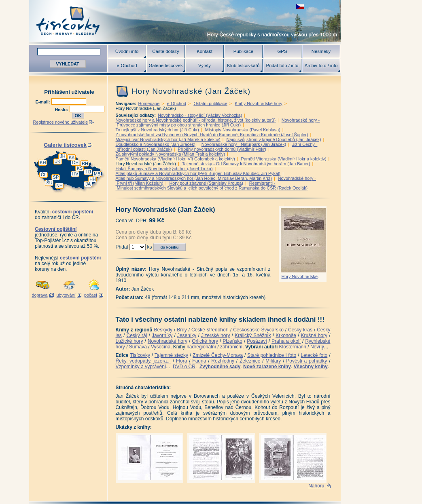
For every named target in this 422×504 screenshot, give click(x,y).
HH (93, 179)
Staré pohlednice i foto (272, 355)
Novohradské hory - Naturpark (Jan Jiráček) (244, 144)
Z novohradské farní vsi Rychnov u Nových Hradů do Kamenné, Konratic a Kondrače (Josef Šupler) (212, 135)
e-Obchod (127, 65)
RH (85, 163)
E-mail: (43, 102)
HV (75, 174)
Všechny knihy (311, 367)
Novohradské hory (168, 341)
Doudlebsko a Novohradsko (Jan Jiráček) (156, 144)
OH (75, 162)
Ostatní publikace (210, 103)
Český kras (300, 330)
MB (97, 174)
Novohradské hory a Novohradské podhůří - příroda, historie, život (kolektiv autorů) (196, 120)
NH (59, 186)
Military (273, 361)
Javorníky (162, 335)
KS (80, 168)
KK (72, 157)
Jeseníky (187, 335)
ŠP (56, 177)
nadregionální (201, 347)
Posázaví (257, 341)
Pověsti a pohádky (306, 361)
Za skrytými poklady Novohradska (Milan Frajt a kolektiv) (171, 154)
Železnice (250, 361)
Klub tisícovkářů (243, 65)
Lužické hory (129, 341)
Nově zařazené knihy (267, 367)
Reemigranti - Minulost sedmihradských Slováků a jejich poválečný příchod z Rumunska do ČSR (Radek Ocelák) (212, 186)
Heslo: (62, 110)
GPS (282, 51)
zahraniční (231, 347)
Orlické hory (205, 341)
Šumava (138, 347)
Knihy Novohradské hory (259, 103)
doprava (39, 295)
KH (43, 162)
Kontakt (205, 51)
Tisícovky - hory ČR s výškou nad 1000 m (185, 21)
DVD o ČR (184, 367)
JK (58, 161)
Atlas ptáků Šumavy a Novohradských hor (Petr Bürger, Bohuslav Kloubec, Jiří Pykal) (198, 173)
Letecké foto (314, 355)
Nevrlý (317, 347)
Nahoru (316, 486)
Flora (181, 361)
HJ (88, 172)
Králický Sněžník (253, 335)
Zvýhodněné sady (220, 367)
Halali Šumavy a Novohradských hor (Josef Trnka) (164, 169)
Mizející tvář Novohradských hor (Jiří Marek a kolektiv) (168, 139)
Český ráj (137, 335)
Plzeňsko (232, 341)
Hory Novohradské (300, 276)
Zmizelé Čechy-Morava (218, 355)
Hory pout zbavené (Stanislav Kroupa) (206, 183)
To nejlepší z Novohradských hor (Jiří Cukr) (157, 130)
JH (63, 156)
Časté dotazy (165, 51)
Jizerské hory (216, 335)
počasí (91, 295)
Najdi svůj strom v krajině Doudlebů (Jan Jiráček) (274, 139)
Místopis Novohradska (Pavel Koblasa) (243, 130)
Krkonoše (286, 335)
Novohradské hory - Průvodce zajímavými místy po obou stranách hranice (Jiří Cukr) (218, 122)
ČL (44, 175)
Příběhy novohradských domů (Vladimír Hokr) (222, 149)
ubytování (66, 295)
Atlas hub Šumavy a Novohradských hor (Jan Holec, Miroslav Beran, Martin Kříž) (194, 178)
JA (88, 184)
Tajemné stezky (171, 355)
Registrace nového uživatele (61, 122)
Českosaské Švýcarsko (258, 330)
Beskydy (163, 330)
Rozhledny (223, 361)
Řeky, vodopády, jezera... (143, 361)
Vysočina (161, 347)
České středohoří (210, 330)
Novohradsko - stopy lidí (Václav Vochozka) (200, 115)
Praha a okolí (286, 341)
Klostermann (293, 347)
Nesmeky (321, 51)
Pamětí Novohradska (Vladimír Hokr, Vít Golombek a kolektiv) (175, 159)
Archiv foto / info (321, 65)
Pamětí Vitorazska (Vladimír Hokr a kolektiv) (284, 159)
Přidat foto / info (282, 65)
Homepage (149, 103)
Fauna (199, 361)
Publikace (243, 51)
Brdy (182, 330)
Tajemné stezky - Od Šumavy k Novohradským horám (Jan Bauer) (246, 164)
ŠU (50, 183)
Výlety (205, 65)
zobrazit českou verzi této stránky (300, 7)
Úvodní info (127, 51)
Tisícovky (140, 355)
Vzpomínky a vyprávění (141, 367)
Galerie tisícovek (165, 65)
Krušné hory (314, 335)
